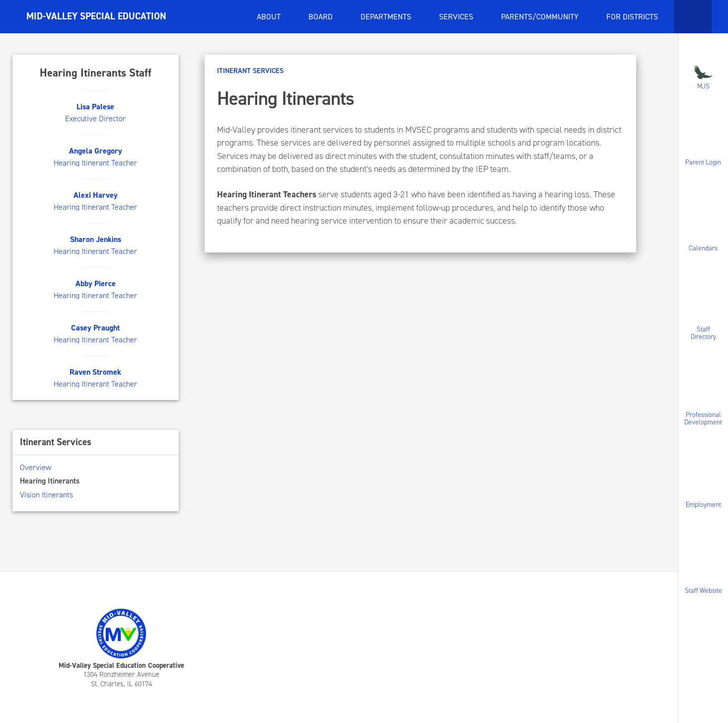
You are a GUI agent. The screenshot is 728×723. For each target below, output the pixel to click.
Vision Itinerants (46, 495)
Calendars (703, 248)
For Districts (633, 17)
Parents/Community (541, 17)
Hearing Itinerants (50, 481)
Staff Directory (703, 333)
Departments (387, 17)
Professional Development (703, 418)
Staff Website (703, 590)
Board (322, 17)
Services (457, 17)
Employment (703, 505)
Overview (36, 467)
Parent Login (703, 162)
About (270, 17)
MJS (703, 76)
